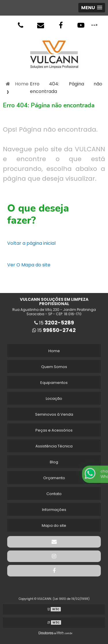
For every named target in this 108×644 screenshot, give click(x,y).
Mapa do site (54, 526)
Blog (54, 462)
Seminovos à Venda (54, 414)
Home (54, 351)
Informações (54, 510)
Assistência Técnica (54, 446)
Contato (54, 494)
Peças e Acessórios (54, 430)
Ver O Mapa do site (29, 265)
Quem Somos (54, 367)
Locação (54, 398)
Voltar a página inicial (31, 243)
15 (54, 323)
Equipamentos (54, 383)
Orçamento (54, 478)
